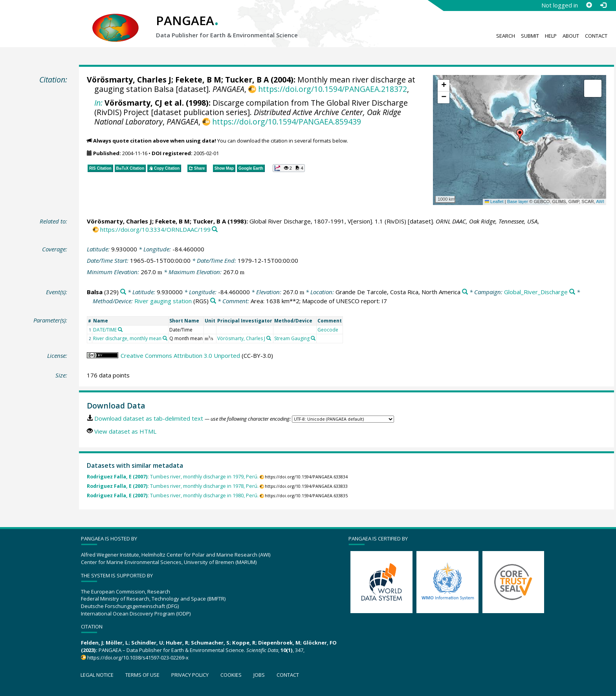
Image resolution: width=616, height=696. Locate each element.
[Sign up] (589, 5)
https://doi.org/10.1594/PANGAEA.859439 (287, 122)
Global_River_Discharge (536, 292)
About (571, 36)
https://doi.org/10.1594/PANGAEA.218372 (333, 89)
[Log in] (603, 5)
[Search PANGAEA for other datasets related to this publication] (215, 230)
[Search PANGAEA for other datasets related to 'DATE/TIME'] (120, 330)
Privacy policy (190, 675)
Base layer (518, 201)
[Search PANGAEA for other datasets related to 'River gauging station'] (213, 301)
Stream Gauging (292, 338)
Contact (596, 36)
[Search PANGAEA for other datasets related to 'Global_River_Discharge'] (572, 292)
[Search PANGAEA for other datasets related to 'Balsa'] (123, 292)
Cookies (231, 675)
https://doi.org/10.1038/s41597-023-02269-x (138, 658)
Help (551, 36)
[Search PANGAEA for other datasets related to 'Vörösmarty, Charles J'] (269, 338)
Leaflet (494, 201)
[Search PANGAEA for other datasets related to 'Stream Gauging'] (313, 338)
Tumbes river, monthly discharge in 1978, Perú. (173, 486)
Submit (530, 36)
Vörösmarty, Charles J (129, 80)
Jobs (259, 675)
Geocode (328, 330)
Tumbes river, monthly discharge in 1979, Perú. (173, 477)
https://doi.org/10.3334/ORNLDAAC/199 (155, 229)
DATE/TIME (105, 330)
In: (98, 103)
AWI (600, 201)
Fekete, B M (198, 80)
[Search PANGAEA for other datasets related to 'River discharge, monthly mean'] (165, 338)
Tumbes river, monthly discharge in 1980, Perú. (173, 495)
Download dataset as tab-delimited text (149, 418)
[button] (520, 135)
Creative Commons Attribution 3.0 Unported (180, 355)
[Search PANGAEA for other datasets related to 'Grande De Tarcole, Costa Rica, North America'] (465, 292)
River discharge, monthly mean (127, 338)
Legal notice (97, 675)
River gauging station (163, 301)
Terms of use (142, 675)
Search (506, 36)
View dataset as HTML (125, 431)
